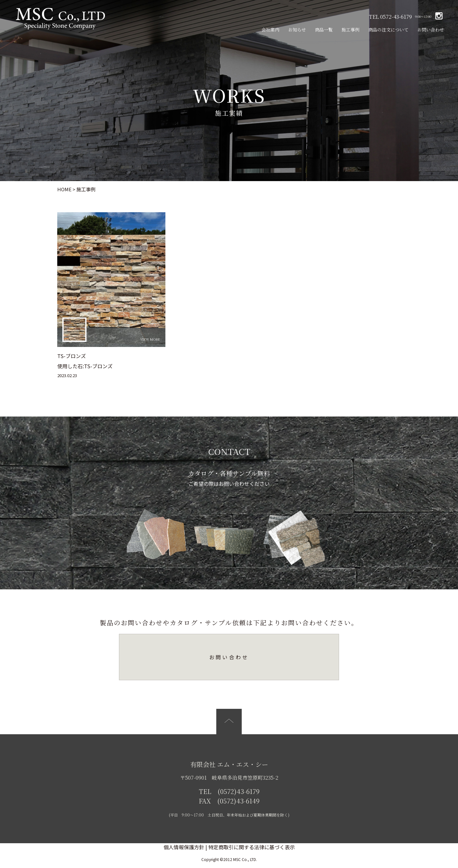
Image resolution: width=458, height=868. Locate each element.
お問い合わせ (431, 30)
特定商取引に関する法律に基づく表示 (252, 847)
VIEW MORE (150, 339)
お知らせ (297, 30)
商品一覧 (324, 30)
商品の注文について (388, 30)
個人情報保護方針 (184, 847)
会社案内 (270, 30)
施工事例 (350, 30)
